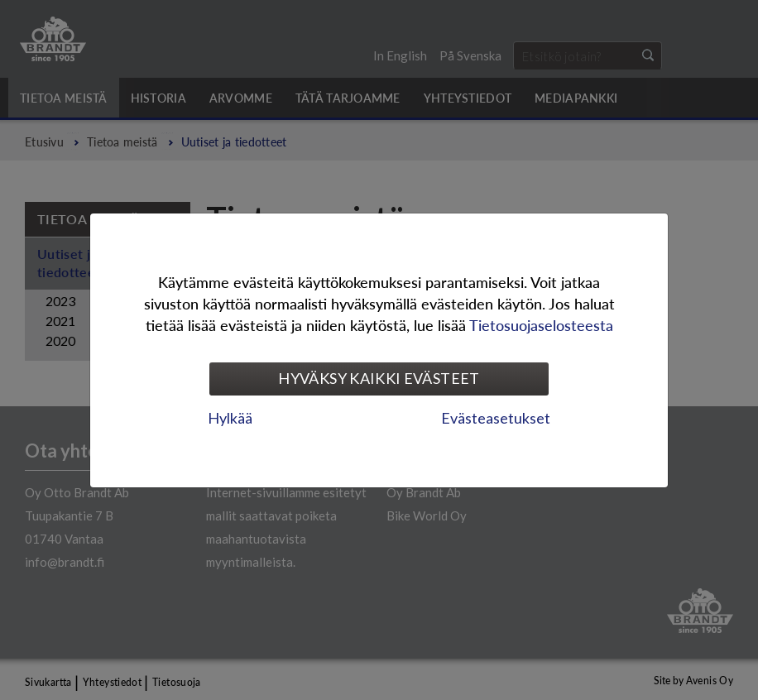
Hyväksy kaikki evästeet (379, 378)
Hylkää (230, 418)
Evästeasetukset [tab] (496, 418)
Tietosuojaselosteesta (541, 325)
